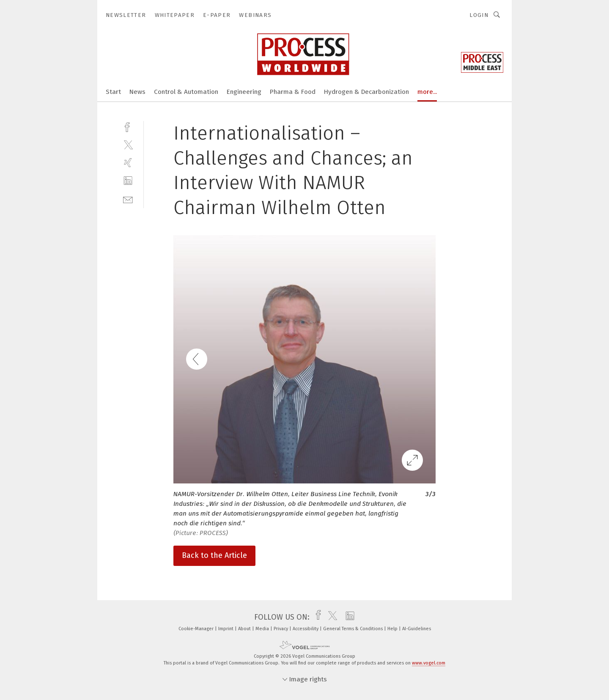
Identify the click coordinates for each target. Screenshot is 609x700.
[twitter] (128, 144)
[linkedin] (128, 181)
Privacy (281, 629)
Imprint (226, 629)
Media (263, 629)
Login (479, 15)
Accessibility (306, 629)
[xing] (128, 163)
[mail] (128, 199)
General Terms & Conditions (354, 629)
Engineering (244, 92)
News (137, 92)
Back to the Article (214, 555)
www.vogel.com (429, 663)
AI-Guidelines (417, 629)
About (245, 629)
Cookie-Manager (197, 629)
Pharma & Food (293, 92)
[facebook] (128, 126)
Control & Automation (186, 92)
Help (393, 629)
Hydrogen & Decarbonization (366, 92)
